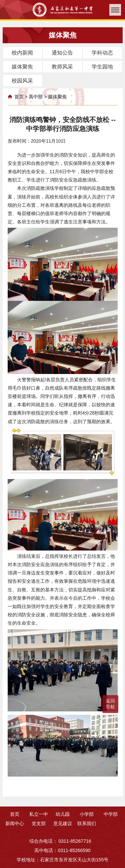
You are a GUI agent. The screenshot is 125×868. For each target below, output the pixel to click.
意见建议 (63, 823)
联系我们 (87, 823)
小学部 (87, 814)
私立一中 (39, 814)
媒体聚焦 (57, 97)
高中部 (36, 97)
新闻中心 (15, 823)
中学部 (111, 814)
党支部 (39, 823)
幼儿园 (63, 814)
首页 (19, 97)
